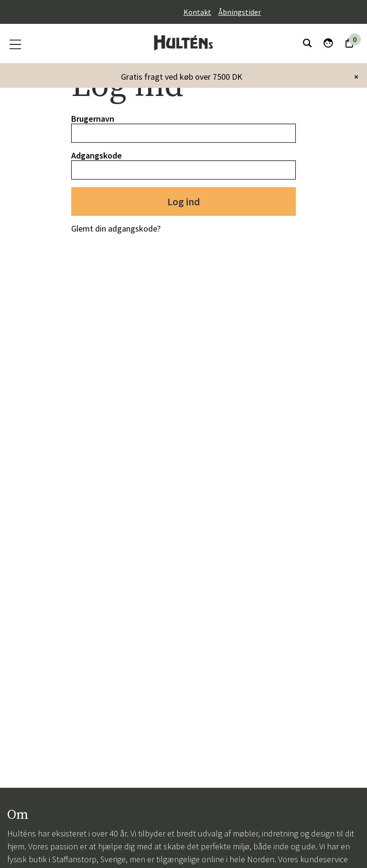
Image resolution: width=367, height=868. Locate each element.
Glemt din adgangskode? (116, 228)
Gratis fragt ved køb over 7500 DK (182, 77)
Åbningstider (240, 12)
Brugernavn (93, 119)
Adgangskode (97, 155)
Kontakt (197, 12)
